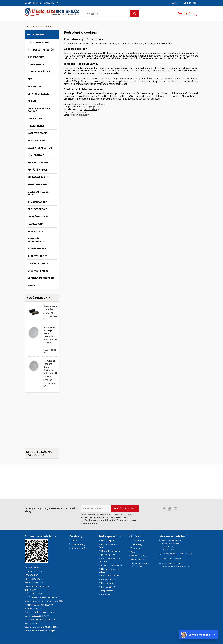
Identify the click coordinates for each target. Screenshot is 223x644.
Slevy (74, 540)
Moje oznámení (138, 559)
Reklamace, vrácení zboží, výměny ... (139, 565)
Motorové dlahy (38, 177)
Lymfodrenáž (36, 155)
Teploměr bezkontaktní (36, 240)
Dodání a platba (109, 540)
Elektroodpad (107, 583)
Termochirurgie (37, 249)
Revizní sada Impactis (50, 307)
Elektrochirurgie (38, 94)
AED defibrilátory (39, 42)
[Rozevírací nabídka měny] (177, 3)
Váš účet (135, 536)
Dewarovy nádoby (39, 72)
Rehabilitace (36, 231)
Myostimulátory (38, 184)
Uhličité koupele (38, 263)
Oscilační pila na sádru (38, 193)
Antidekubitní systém (41, 50)
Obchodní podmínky (110, 551)
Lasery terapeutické (40, 148)
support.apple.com (80, 115)
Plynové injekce (37, 209)
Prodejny (105, 595)
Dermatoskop (36, 64)
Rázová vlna (36, 224)
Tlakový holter (38, 256)
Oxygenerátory (37, 202)
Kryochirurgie (36, 140)
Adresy (134, 552)
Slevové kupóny (138, 556)
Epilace (32, 101)
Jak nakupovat (108, 555)
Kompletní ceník (108, 579)
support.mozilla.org (89, 109)
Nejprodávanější (79, 548)
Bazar (32, 285)
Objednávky (137, 544)
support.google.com (91, 107)
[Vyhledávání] (111, 14)
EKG (30, 79)
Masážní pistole (38, 170)
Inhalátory (35, 118)
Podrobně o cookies (110, 576)
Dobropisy (136, 548)
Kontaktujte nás (108, 587)
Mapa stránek (108, 591)
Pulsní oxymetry (38, 217)
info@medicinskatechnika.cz (175, 567)
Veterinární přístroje (41, 278)
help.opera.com (79, 112)
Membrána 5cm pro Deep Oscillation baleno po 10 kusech (50, 368)
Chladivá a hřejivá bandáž (39, 110)
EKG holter (35, 86)
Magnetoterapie (38, 163)
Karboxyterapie (37, 133)
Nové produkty (78, 544)
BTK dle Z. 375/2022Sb (111, 565)
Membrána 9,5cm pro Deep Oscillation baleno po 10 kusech (50, 335)
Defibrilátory (36, 57)
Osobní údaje (137, 540)
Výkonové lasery (38, 271)
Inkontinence (36, 126)
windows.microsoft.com (94, 104)
